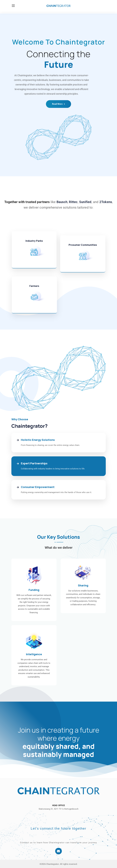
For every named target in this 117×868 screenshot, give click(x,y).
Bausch (62, 202)
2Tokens (106, 202)
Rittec (73, 202)
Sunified (85, 202)
